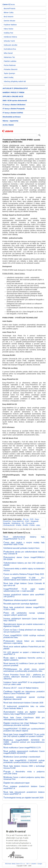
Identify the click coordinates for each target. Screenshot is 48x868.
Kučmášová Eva (10, 49)
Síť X (28, 864)
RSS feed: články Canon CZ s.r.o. (15, 864)
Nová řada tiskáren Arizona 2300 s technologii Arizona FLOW (24, 767)
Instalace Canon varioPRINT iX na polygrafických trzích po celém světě (24, 683)
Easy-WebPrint (18, 521)
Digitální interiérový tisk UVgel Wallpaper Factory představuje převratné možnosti (24, 724)
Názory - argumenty (10, 121)
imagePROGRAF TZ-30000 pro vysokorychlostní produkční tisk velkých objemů (24, 730)
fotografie (7, 523)
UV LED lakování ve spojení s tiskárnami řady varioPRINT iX (24, 653)
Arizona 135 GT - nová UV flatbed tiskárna (21, 688)
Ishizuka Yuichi (9, 41)
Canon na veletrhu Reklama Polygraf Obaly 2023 (24, 574)
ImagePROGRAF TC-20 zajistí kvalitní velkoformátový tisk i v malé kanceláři (24, 590)
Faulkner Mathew (10, 25)
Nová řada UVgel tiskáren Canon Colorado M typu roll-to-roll (24, 584)
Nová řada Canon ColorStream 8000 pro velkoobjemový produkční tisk (24, 719)
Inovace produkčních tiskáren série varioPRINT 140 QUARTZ (24, 596)
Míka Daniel (8, 53)
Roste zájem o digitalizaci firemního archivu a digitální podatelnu (24, 659)
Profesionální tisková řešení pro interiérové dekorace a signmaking (24, 642)
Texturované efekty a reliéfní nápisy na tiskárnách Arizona (24, 570)
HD (23, 523)
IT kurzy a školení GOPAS (13, 113)
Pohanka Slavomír (11, 69)
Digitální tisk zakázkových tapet (16, 783)
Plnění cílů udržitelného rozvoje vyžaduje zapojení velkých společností (24, 614)
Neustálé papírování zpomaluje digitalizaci (21, 604)
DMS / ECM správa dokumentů (15, 101)
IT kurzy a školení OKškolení (14, 105)
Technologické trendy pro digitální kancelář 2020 (23, 798)
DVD (32, 519)
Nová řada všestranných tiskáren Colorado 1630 (23, 703)
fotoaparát (35, 521)
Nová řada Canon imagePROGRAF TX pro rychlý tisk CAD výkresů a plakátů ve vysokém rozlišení (24, 735)
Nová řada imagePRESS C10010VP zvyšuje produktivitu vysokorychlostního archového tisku (24, 761)
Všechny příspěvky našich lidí (15, 81)
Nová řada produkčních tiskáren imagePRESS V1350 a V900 (24, 608)
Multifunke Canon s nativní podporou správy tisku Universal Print (24, 778)
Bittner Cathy (9, 13)
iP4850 (19, 525)
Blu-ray (26, 519)
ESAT (27, 521)
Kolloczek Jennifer (11, 45)
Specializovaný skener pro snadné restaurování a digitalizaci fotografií (24, 625)
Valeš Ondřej (9, 77)
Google (40, 864)
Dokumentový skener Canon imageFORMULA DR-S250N (24, 558)
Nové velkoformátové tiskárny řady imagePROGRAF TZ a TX (24, 538)
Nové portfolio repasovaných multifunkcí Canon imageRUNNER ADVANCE (24, 752)
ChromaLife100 (9, 525)
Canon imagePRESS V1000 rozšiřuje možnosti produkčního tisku (24, 636)
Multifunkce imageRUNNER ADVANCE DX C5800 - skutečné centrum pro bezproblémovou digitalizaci (24, 742)
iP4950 (25, 525)
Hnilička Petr (8, 33)
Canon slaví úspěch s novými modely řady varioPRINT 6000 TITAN (24, 544)
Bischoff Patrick (10, 9)
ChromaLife (30, 523)
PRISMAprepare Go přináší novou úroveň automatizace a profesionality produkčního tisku (24, 670)
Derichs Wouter (10, 21)
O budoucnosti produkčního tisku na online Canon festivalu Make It (24, 707)
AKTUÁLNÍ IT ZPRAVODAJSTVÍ (15, 88)
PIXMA (32, 525)
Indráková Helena (10, 37)
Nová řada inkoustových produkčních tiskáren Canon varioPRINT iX (24, 793)
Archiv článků (8, 125)
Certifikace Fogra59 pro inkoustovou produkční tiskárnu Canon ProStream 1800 (24, 693)
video (38, 525)
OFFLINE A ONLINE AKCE (13, 96)
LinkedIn (34, 864)
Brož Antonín (9, 17)
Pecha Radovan (10, 65)
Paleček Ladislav (10, 61)
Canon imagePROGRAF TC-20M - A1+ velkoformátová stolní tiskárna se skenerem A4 (24, 579)
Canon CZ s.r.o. (9, 4)
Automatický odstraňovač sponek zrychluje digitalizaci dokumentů (24, 698)
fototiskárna (16, 523)
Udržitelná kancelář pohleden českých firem (21, 548)
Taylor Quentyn (9, 73)
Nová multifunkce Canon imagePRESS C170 (22, 748)
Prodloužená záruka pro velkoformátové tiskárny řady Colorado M (24, 553)
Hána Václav (8, 29)
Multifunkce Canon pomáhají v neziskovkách (22, 757)
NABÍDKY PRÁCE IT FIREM (13, 92)
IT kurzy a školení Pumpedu (14, 109)
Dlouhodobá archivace (12, 117)
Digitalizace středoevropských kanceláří (20, 600)
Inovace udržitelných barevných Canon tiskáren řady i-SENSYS (24, 620)
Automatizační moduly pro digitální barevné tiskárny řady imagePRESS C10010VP (24, 713)
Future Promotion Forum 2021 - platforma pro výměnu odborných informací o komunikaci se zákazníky (24, 677)
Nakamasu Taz (9, 57)
